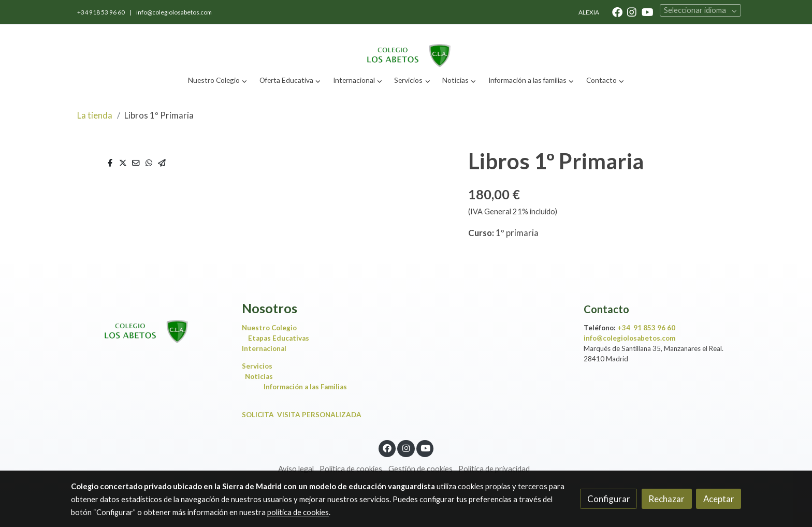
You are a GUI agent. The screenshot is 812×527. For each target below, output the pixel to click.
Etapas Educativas (279, 338)
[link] (406, 47)
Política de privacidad (494, 469)
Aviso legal (296, 469)
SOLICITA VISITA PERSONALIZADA (302, 415)
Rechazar (666, 499)
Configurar (609, 499)
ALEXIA (589, 12)
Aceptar (719, 499)
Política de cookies (351, 469)
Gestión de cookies (421, 469)
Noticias (261, 376)
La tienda (95, 115)
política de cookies (298, 512)
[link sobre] (150, 323)
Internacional (264, 348)
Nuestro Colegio (269, 328)
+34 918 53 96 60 (102, 12)
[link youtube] (648, 11)
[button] (218, 80)
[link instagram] (632, 11)
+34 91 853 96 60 (646, 328)
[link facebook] (617, 11)
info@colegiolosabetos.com (174, 12)
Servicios (259, 366)
